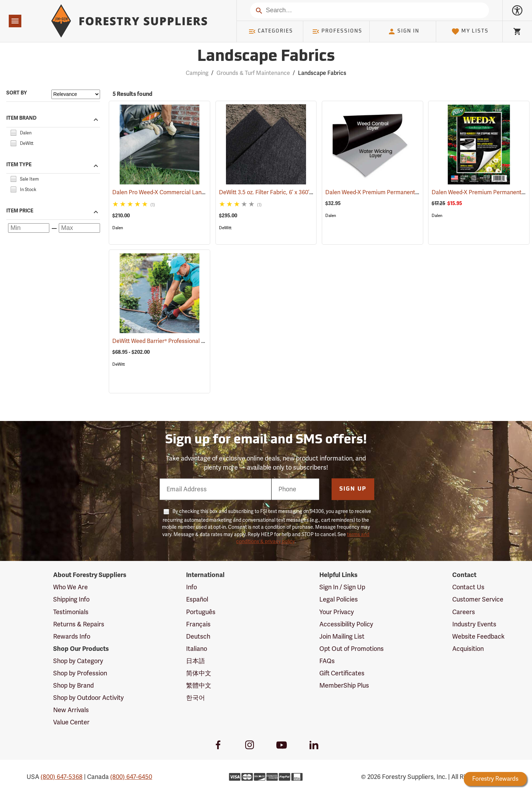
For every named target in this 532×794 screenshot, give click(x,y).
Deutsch (198, 637)
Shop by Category (78, 661)
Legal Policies (339, 599)
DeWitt (225, 228)
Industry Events (474, 624)
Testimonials (71, 612)
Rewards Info (72, 637)
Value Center (71, 722)
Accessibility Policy (346, 624)
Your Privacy (337, 612)
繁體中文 (199, 686)
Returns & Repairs (79, 624)
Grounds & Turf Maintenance (253, 73)
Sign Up (353, 489)
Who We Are (70, 587)
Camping (197, 73)
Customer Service (478, 599)
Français (198, 624)
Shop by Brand (73, 686)
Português (201, 612)
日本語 (196, 661)
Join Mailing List (342, 637)
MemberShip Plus (344, 686)
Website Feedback (478, 637)
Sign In (404, 31)
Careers (464, 612)
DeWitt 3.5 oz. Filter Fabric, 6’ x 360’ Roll (279, 192)
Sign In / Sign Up (342, 587)
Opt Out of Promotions (352, 649)
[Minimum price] (29, 228)
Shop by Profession (80, 673)
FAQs (327, 661)
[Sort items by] (76, 94)
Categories (271, 31)
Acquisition (468, 649)
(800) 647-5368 (62, 777)
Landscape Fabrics (322, 73)
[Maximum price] (79, 228)
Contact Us (468, 587)
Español (197, 599)
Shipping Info (71, 599)
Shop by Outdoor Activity (88, 698)
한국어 (196, 698)
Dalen (118, 228)
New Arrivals (71, 710)
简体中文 (199, 673)
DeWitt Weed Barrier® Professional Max (172, 341)
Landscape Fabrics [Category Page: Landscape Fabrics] (266, 57)
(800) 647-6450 (131, 777)
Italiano (197, 649)
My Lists (470, 31)
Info (191, 587)
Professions (337, 31)
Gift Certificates (342, 673)
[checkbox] (13, 132)
